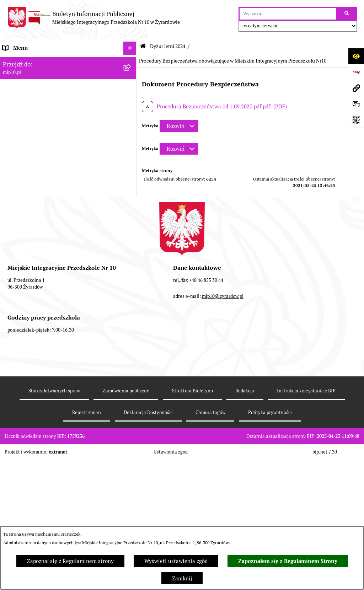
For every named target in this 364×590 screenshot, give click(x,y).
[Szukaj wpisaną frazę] (347, 14)
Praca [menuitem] (10, 115)
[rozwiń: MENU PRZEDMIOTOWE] (131, 88)
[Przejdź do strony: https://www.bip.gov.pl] (356, 72)
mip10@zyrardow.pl (223, 435)
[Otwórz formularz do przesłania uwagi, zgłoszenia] (356, 104)
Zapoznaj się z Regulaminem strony (70, 561)
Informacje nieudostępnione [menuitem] (37, 128)
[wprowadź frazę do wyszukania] (288, 14)
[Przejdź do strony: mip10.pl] (356, 88)
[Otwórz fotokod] (356, 120)
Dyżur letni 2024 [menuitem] (23, 208)
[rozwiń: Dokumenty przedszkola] (131, 101)
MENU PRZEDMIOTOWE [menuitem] (33, 88)
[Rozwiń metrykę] (179, 126)
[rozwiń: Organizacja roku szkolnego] (131, 169)
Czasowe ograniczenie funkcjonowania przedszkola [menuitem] (50, 186)
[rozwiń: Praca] (131, 115)
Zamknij (182, 578)
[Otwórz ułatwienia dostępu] (356, 56)
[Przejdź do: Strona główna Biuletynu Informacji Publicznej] (143, 46)
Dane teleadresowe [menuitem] (26, 61)
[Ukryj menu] (130, 48)
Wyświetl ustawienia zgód (176, 561)
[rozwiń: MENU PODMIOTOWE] (131, 75)
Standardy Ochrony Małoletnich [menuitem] (42, 304)
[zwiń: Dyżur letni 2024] (131, 209)
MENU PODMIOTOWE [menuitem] (30, 74)
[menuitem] (68, 230)
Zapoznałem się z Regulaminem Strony (288, 561)
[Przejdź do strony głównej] (93, 18)
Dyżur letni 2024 (168, 46)
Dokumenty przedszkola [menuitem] (32, 101)
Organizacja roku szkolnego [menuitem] (36, 168)
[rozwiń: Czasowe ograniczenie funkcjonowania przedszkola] (131, 182)
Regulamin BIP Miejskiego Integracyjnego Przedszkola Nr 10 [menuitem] (54, 145)
